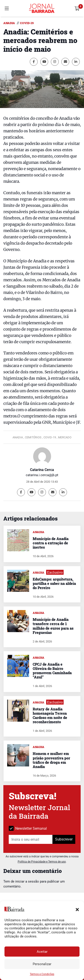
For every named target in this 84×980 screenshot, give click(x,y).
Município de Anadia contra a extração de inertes (51, 543)
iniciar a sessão (27, 881)
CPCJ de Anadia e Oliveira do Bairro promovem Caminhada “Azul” (52, 671)
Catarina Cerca (42, 470)
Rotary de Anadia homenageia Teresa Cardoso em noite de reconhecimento (50, 715)
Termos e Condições (42, 974)
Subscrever (64, 839)
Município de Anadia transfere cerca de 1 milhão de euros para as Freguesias (53, 626)
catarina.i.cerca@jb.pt (42, 475)
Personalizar (42, 964)
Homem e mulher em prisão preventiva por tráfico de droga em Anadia (51, 760)
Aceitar (42, 952)
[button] (77, 909)
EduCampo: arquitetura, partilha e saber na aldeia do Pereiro (54, 583)
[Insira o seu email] (31, 839)
